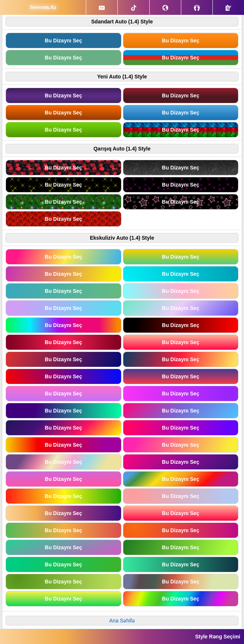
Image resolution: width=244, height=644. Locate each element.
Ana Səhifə (122, 621)
